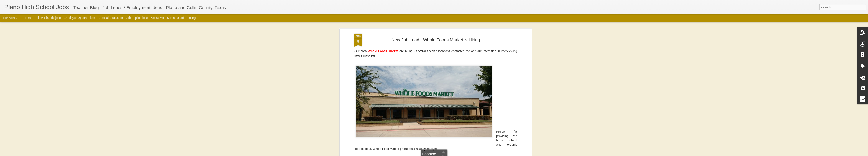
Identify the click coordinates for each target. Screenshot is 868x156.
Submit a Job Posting (181, 18)
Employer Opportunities (80, 18)
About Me (157, 18)
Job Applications (137, 18)
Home (27, 18)
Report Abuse (509, 154)
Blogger (496, 154)
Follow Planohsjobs (48, 18)
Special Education (111, 18)
